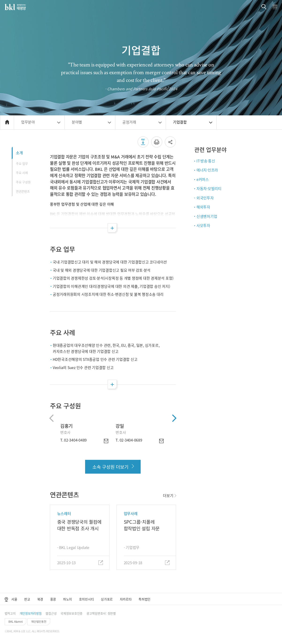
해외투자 (203, 207)
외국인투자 (205, 198)
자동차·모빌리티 (209, 188)
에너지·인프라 (207, 170)
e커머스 (203, 179)
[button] (264, 7)
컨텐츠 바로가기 (0, 0)
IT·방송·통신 (206, 161)
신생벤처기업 (207, 216)
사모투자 (203, 225)
